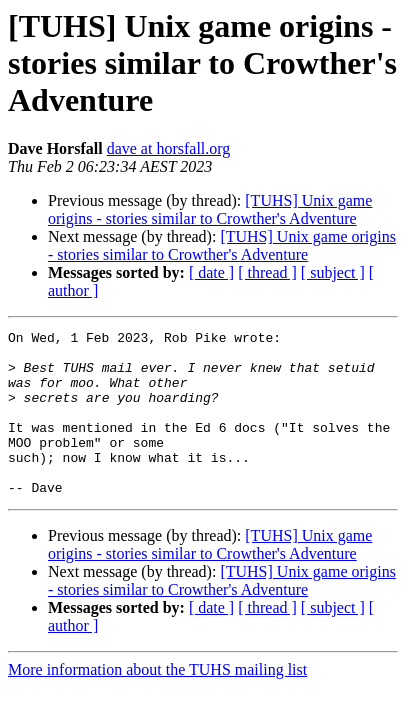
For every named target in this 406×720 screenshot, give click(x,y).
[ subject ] (333, 272)
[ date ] (211, 272)
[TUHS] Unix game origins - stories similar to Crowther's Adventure (210, 209)
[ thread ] (267, 272)
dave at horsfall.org (169, 148)
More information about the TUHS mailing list (157, 702)
